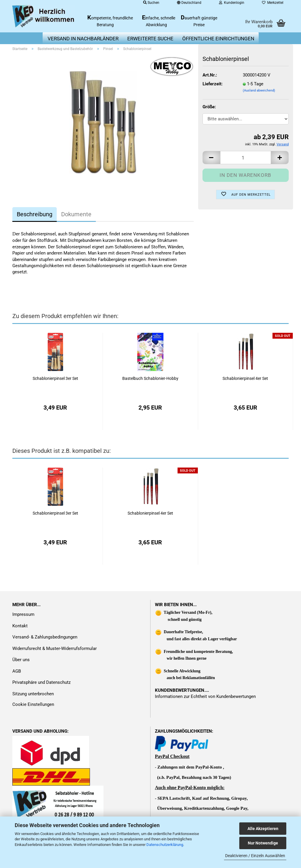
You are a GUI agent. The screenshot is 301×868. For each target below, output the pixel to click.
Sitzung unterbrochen (33, 694)
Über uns (21, 660)
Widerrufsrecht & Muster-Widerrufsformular (55, 648)
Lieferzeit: (213, 84)
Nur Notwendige (263, 843)
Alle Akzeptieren (263, 829)
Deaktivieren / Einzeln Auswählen (255, 856)
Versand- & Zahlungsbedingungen (45, 637)
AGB (17, 671)
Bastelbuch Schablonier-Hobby (150, 378)
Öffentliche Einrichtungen (218, 39)
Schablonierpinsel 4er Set (245, 378)
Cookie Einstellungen (33, 704)
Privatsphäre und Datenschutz (41, 682)
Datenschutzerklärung (165, 845)
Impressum (23, 614)
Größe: (209, 107)
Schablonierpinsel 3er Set (55, 378)
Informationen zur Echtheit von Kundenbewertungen (205, 696)
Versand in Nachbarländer (83, 39)
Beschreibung (35, 214)
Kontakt (20, 626)
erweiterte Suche (150, 39)
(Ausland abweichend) (259, 90)
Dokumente (76, 214)
